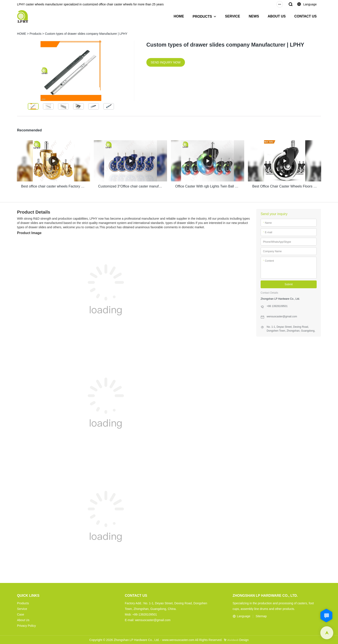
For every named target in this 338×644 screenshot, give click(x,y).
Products (35, 34)
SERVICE (233, 16)
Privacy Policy (26, 625)
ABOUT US (277, 16)
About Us (23, 619)
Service (22, 608)
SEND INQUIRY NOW (166, 62)
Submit (289, 284)
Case (21, 614)
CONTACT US (305, 16)
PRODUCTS (202, 17)
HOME (179, 16)
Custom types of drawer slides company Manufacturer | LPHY (86, 34)
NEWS (254, 16)
